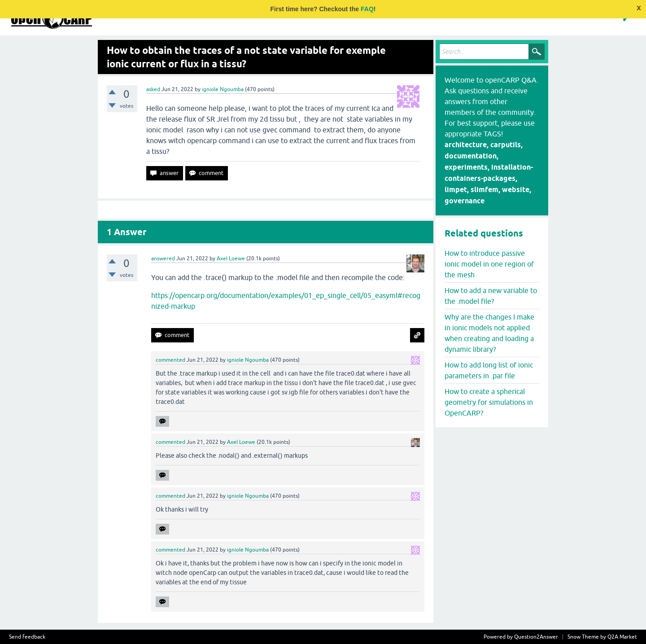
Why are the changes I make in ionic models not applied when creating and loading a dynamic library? (489, 333)
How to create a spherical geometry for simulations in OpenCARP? (489, 402)
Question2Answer (536, 637)
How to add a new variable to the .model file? (491, 296)
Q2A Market (622, 637)
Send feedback (27, 637)
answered (163, 258)
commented (170, 360)
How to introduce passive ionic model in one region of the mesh (489, 264)
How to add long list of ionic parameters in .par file (489, 370)
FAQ (367, 9)
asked (153, 89)
